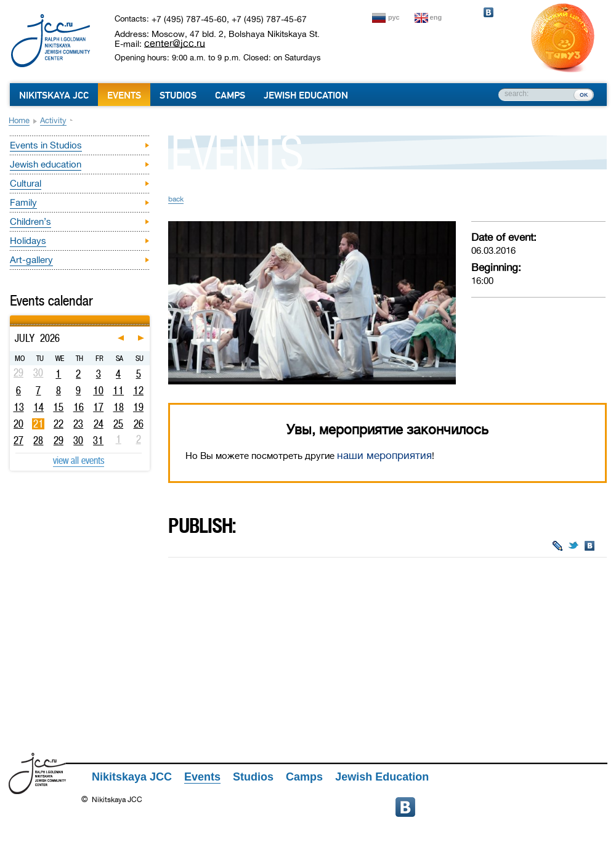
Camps (230, 95)
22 (59, 424)
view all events (79, 460)
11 (118, 391)
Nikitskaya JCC (54, 95)
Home (19, 120)
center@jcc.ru (175, 43)
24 (99, 424)
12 (138, 391)
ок (584, 94)
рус (394, 17)
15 (58, 407)
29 (59, 440)
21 (38, 424)
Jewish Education (306, 95)
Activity (53, 120)
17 (98, 407)
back (176, 199)
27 (18, 440)
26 (139, 424)
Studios (178, 95)
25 (118, 424)
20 (18, 424)
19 (138, 407)
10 (98, 391)
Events (124, 95)
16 (79, 407)
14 (38, 407)
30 (78, 440)
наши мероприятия (384, 456)
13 (19, 407)
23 (78, 424)
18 (119, 407)
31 (98, 440)
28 (38, 440)
